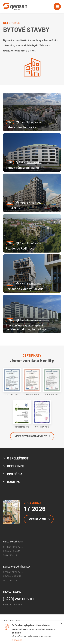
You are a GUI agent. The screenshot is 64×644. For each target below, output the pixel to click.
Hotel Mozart (14, 208)
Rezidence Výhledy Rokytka (24, 289)
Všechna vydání (39, 519)
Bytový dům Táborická (21, 127)
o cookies (17, 640)
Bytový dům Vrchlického (22, 168)
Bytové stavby (34, 122)
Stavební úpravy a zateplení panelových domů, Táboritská (26, 327)
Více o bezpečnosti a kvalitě (33, 436)
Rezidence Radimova (20, 248)
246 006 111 (18, 599)
